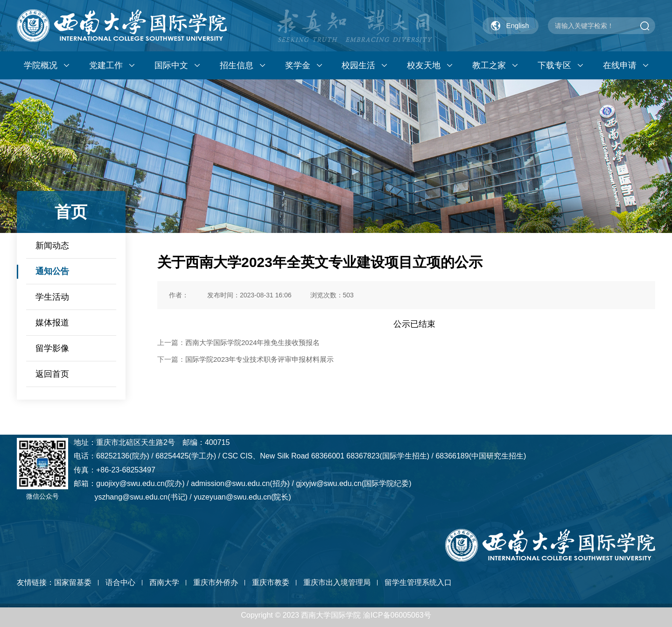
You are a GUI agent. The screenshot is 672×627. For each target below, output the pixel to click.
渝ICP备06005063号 (397, 615)
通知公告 (52, 271)
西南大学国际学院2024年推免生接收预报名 (252, 342)
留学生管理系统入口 (418, 582)
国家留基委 (73, 582)
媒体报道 (52, 323)
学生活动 (52, 297)
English (517, 25)
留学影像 (52, 348)
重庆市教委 (271, 582)
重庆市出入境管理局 (337, 582)
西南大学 (164, 582)
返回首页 (52, 374)
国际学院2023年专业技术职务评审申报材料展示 (259, 359)
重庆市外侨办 (216, 582)
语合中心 (120, 582)
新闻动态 (52, 246)
